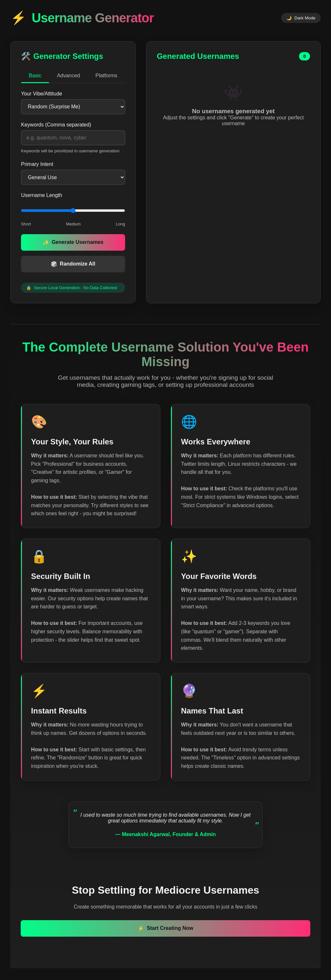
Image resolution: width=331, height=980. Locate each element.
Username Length (42, 195)
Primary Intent (37, 164)
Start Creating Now (165, 930)
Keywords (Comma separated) (56, 125)
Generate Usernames (73, 242)
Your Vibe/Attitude (42, 94)
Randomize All (73, 264)
